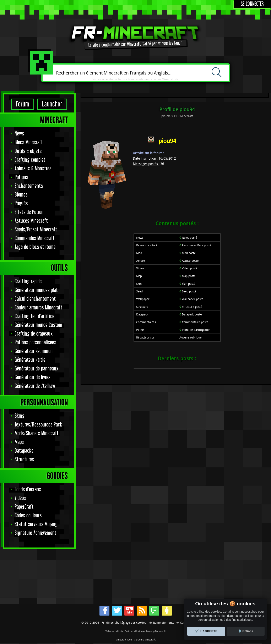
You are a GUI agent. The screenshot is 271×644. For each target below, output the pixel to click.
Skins (20, 416)
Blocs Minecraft (29, 142)
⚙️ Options (245, 631)
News (19, 134)
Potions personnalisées (36, 343)
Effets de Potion (29, 212)
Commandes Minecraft (35, 238)
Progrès (21, 203)
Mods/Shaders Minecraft (37, 433)
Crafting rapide (28, 282)
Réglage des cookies (133, 623)
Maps (19, 442)
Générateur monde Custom (39, 325)
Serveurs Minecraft (145, 639)
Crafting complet (30, 160)
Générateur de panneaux (37, 369)
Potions (21, 177)
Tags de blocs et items (35, 247)
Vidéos (20, 498)
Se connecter (252, 4)
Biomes (21, 195)
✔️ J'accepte (206, 631)
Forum (23, 104)
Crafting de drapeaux (34, 334)
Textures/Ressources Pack (38, 425)
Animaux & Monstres (33, 169)
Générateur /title (30, 360)
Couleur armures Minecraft (39, 308)
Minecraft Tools (124, 639)
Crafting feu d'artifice (35, 316)
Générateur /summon (34, 351)
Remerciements (164, 623)
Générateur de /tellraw (35, 386)
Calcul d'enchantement (35, 299)
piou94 (167, 141)
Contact (185, 623)
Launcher (52, 104)
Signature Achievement (36, 533)
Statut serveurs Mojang (36, 524)
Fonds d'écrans (28, 489)
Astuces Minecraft (31, 221)
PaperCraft (24, 507)
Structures (24, 460)
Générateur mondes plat (36, 290)
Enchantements (29, 186)
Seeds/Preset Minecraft (36, 230)
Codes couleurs (28, 516)
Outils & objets (28, 151)
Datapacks (24, 451)
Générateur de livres (33, 377)
